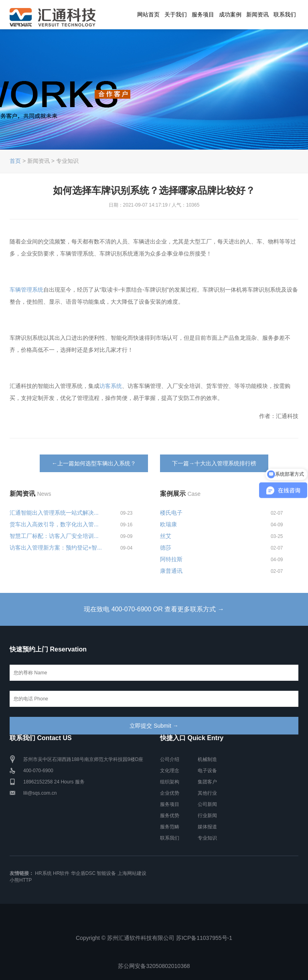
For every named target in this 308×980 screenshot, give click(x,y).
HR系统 (43, 873)
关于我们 (176, 14)
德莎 (166, 548)
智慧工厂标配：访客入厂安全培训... (54, 536)
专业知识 (207, 838)
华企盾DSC (83, 873)
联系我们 (285, 14)
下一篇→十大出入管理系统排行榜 (214, 463)
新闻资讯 (257, 14)
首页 (15, 161)
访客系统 (111, 386)
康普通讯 (171, 571)
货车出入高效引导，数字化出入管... (54, 524)
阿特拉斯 (171, 559)
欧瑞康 (168, 524)
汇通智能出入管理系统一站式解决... (54, 513)
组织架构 (170, 782)
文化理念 (170, 771)
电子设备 (207, 771)
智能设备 (106, 873)
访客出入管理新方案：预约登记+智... (56, 548)
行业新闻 (207, 816)
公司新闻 (207, 804)
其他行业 (207, 793)
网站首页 (148, 14)
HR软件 (61, 873)
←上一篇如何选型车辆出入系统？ (94, 463)
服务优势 (170, 816)
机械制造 (207, 759)
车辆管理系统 (26, 290)
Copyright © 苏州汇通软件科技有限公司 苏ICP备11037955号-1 (154, 938)
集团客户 (207, 782)
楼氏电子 (171, 513)
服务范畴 (170, 827)
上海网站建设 (132, 873)
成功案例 (230, 14)
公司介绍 (170, 759)
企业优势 (170, 793)
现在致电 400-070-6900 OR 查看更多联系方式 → (154, 609)
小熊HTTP (21, 880)
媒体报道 (207, 827)
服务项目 (203, 14)
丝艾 (166, 536)
